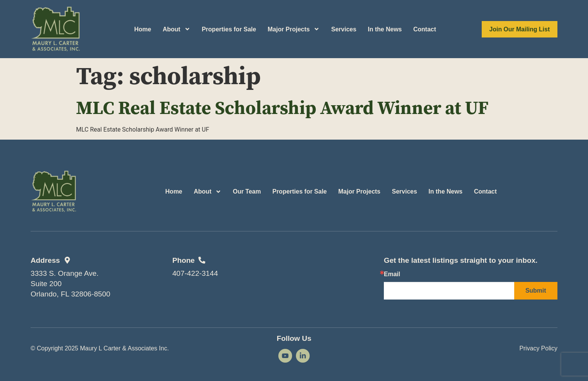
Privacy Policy (538, 348)
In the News (385, 29)
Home (143, 29)
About (176, 29)
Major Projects (294, 29)
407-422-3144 (195, 273)
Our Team (247, 191)
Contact (425, 29)
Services (344, 29)
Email (392, 274)
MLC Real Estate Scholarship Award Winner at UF (282, 108)
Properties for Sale (229, 29)
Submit (536, 291)
